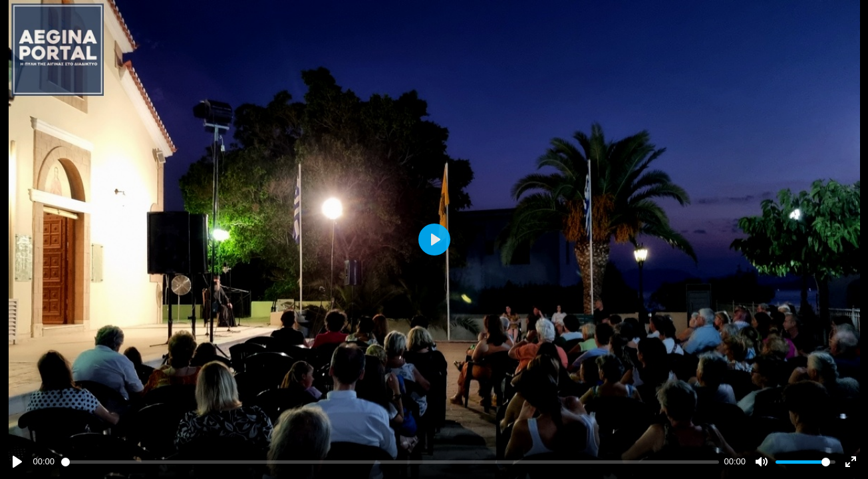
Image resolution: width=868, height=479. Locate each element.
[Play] (17, 462)
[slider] (390, 462)
